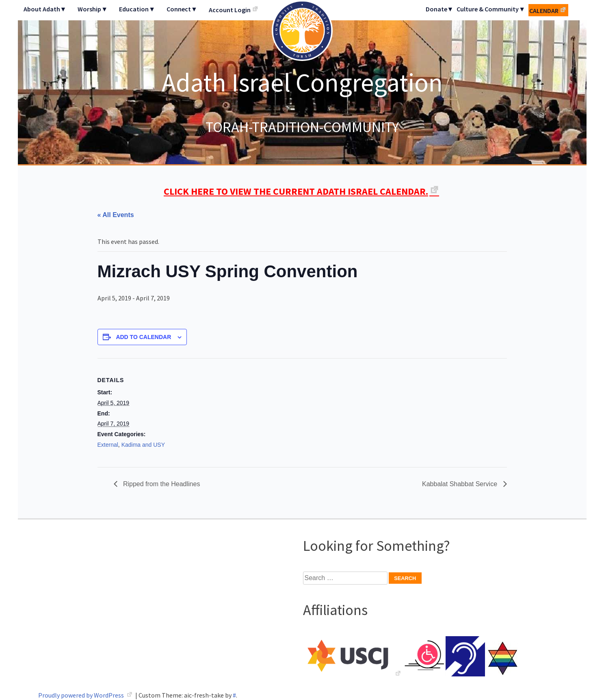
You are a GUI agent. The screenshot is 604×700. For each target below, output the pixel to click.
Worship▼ (93, 9)
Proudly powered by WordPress (82, 695)
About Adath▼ (45, 9)
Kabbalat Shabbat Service (460, 484)
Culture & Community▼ (491, 9)
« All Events (116, 215)
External (108, 445)
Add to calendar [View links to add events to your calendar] (143, 337)
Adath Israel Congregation (302, 82)
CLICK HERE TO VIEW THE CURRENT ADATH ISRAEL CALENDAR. (296, 191)
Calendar (544, 11)
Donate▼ (440, 9)
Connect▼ (182, 9)
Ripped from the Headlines (161, 484)
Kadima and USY (143, 445)
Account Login (230, 10)
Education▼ (137, 9)
